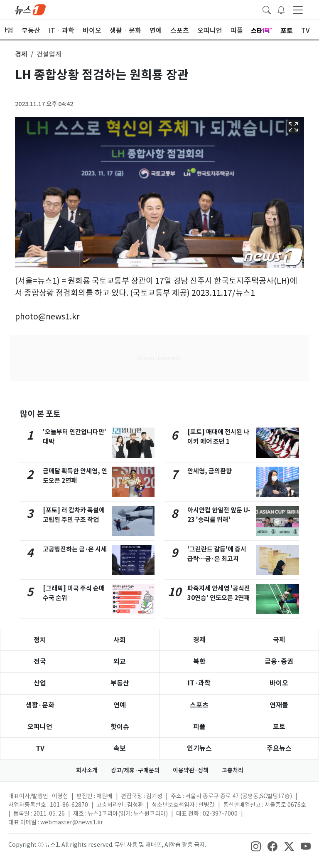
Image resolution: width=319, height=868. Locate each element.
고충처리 (233, 770)
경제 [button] (21, 54)
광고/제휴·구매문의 (135, 770)
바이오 (279, 683)
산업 (40, 683)
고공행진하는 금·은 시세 (75, 549)
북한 (199, 662)
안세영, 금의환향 (210, 471)
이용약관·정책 (191, 770)
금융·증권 (279, 662)
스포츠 (199, 705)
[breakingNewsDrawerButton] (281, 9)
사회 (120, 640)
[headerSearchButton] (267, 9)
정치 (40, 640)
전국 (40, 662)
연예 (120, 705)
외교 (120, 662)
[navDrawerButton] (298, 10)
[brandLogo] (30, 9)
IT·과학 (199, 683)
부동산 (120, 683)
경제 (199, 640)
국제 (279, 640)
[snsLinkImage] (256, 846)
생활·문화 (40, 705)
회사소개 (87, 770)
